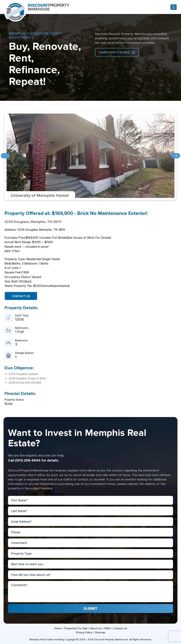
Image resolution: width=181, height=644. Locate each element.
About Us (96, 628)
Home (58, 628)
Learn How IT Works (114, 52)
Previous (5, 156)
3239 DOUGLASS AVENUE (25, 383)
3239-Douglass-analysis (23, 374)
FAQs (107, 628)
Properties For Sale (76, 628)
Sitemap (100, 632)
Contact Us (21, 296)
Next (176, 156)
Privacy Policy (84, 632)
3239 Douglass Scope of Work (27, 378)
